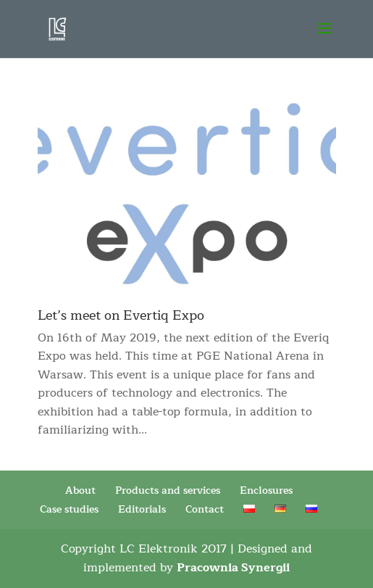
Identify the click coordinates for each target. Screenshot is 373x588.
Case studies (69, 509)
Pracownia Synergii (233, 568)
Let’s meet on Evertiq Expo (121, 315)
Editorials (142, 509)
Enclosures (266, 490)
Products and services (168, 490)
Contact (205, 509)
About (80, 490)
